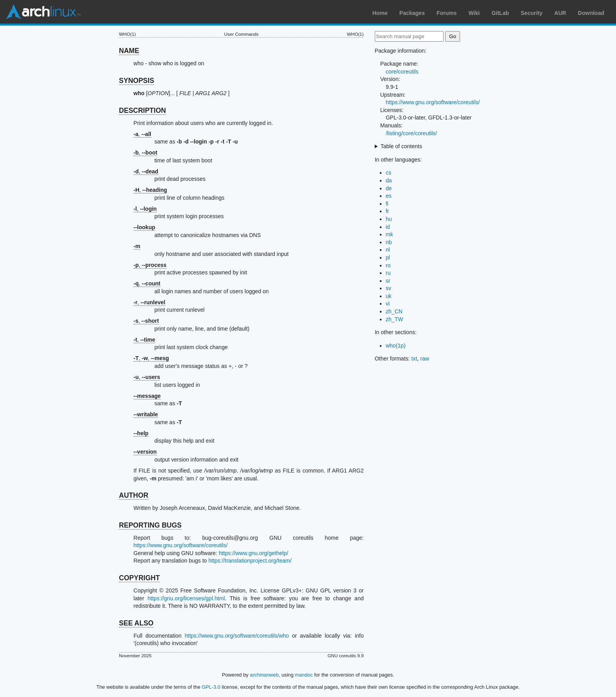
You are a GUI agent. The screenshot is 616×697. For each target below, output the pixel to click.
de (389, 188)
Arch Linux (43, 12)
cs (389, 173)
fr (388, 211)
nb (389, 242)
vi (388, 303)
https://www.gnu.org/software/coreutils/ (181, 545)
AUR (560, 13)
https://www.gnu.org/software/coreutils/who (237, 636)
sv (389, 288)
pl (388, 257)
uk (389, 296)
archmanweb (264, 675)
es (389, 196)
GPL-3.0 (211, 687)
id (388, 227)
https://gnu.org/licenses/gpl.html (186, 598)
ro (388, 265)
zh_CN (394, 311)
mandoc (304, 675)
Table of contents (401, 146)
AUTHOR (134, 495)
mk (390, 234)
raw (425, 359)
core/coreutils (402, 72)
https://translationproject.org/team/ (250, 561)
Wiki (474, 13)
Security (532, 13)
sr (388, 281)
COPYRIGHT (139, 578)
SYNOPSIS (137, 81)
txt (414, 359)
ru (388, 273)
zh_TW (394, 319)
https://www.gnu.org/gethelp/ (254, 553)
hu (389, 219)
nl (388, 250)
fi (387, 204)
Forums (446, 13)
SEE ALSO (136, 623)
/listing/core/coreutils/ (412, 133)
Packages (412, 13)
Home (380, 13)
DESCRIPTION (143, 110)
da (389, 180)
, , (151, 358)
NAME (129, 51)
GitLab (500, 13)
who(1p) (396, 346)
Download (591, 13)
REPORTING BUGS (150, 525)
